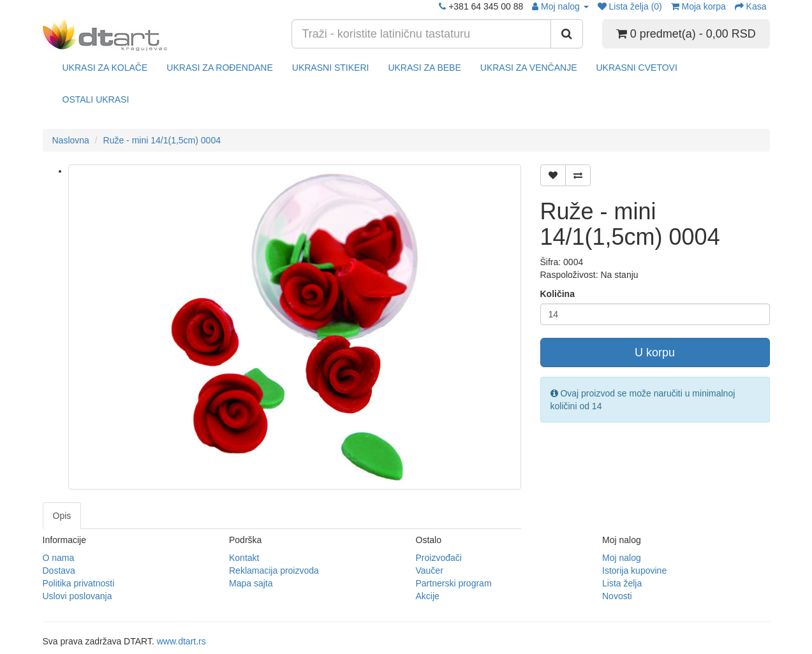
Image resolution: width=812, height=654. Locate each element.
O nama (59, 558)
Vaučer (430, 570)
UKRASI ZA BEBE (424, 68)
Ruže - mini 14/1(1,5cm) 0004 (162, 140)
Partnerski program (454, 583)
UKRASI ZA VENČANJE (529, 68)
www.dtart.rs (181, 641)
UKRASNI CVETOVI (636, 68)
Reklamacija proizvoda (274, 570)
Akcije (428, 596)
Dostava (59, 570)
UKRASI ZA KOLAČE (105, 68)
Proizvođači (439, 558)
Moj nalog (622, 558)
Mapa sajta (251, 583)
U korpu (655, 352)
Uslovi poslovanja (78, 596)
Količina (557, 294)
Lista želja (622, 583)
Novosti (617, 596)
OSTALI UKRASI (96, 99)
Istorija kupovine (634, 570)
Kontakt (244, 558)
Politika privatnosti (79, 583)
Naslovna (71, 140)
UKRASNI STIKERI (331, 68)
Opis (62, 516)
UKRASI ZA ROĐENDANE (219, 68)
